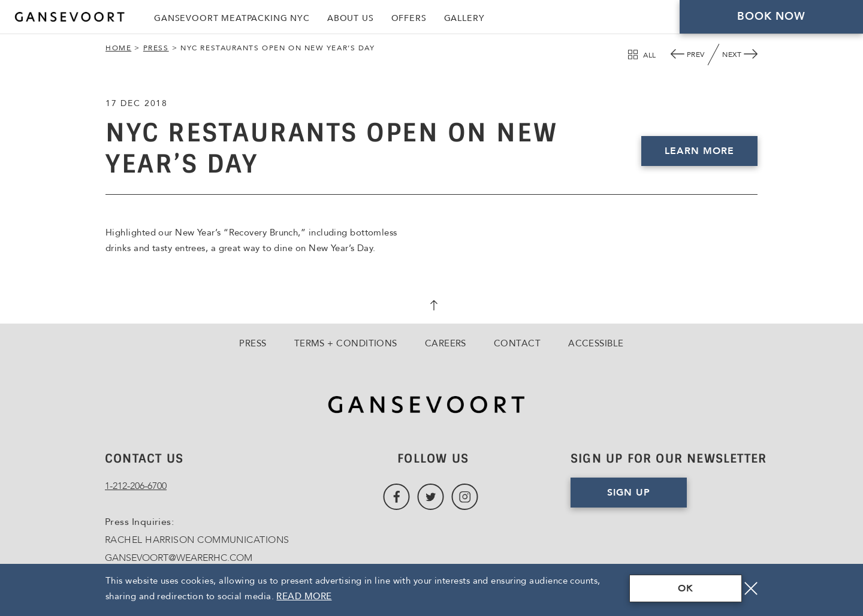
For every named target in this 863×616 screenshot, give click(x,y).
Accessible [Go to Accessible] (596, 343)
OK (686, 588)
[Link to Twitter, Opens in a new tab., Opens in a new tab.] (431, 497)
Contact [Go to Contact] (517, 343)
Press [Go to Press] (253, 343)
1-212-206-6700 (136, 486)
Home (118, 48)
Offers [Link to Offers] (409, 18)
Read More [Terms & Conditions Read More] (304, 596)
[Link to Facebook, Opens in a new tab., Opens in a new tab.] (396, 497)
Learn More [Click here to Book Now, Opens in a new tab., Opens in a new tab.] (699, 151)
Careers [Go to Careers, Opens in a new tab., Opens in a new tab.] (446, 343)
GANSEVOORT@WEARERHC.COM (179, 558)
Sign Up (629, 493)
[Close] (751, 588)
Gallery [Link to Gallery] (464, 18)
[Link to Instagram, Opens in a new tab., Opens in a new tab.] (465, 497)
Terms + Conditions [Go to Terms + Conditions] (346, 343)
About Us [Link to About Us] (351, 18)
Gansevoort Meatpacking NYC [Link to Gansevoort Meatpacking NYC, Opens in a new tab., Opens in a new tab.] (232, 18)
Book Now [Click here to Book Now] (772, 16)
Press (156, 48)
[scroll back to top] (431, 307)
